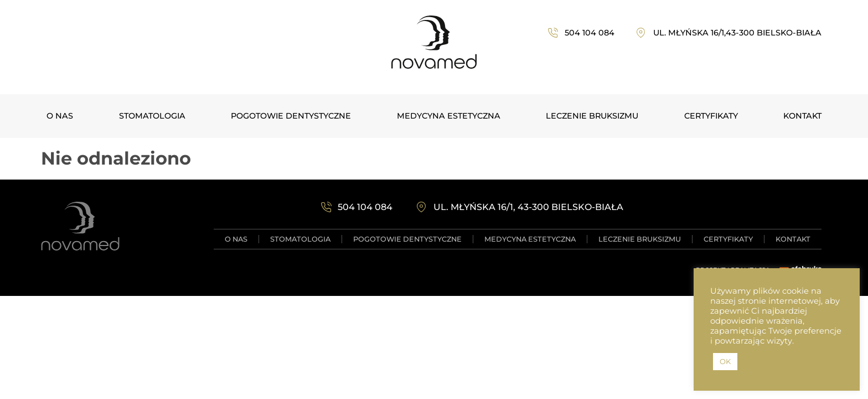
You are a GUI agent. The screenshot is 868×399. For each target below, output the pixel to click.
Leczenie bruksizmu (592, 116)
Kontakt (802, 116)
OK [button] (725, 361)
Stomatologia (152, 116)
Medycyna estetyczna (449, 116)
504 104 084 (590, 33)
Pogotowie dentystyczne (291, 116)
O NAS (60, 116)
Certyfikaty (711, 116)
